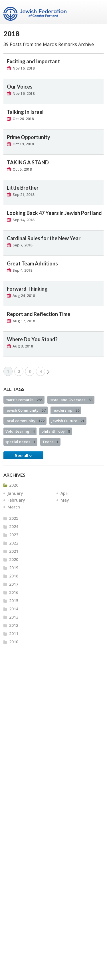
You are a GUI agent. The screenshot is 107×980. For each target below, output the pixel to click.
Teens (50, 442)
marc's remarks (24, 400)
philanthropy (56, 431)
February (16, 500)
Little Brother (23, 188)
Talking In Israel (25, 112)
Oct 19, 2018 (23, 144)
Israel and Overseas (71, 400)
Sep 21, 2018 (23, 194)
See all (23, 455)
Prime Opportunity (29, 137)
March (14, 507)
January (15, 493)
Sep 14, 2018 (23, 220)
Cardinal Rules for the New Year (44, 238)
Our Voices (20, 87)
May (65, 500)
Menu (97, 12)
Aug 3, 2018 (23, 346)
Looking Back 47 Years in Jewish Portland (54, 213)
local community (25, 421)
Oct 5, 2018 (22, 169)
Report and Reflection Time (39, 314)
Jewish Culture (68, 421)
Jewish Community (26, 410)
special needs (20, 442)
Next (48, 372)
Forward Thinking (27, 289)
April (65, 493)
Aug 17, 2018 (24, 321)
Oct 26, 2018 (23, 119)
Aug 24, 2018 (24, 296)
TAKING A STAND (28, 162)
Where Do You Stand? (32, 339)
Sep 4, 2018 (22, 270)
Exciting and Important (33, 61)
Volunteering (20, 431)
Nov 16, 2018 (24, 68)
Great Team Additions (32, 263)
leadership (66, 410)
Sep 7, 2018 (22, 245)
